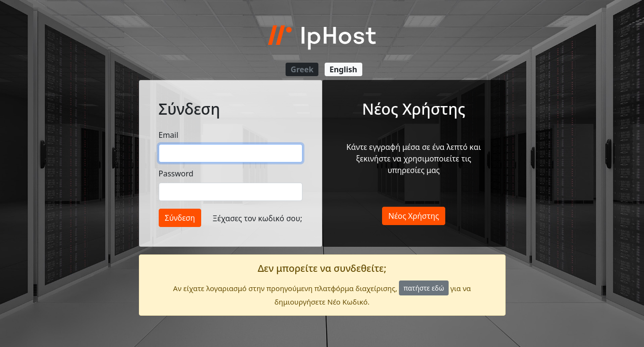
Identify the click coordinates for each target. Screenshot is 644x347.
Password (176, 173)
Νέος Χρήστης (414, 216)
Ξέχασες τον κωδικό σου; (258, 218)
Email (169, 135)
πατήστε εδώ (424, 288)
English (343, 69)
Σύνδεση (180, 218)
